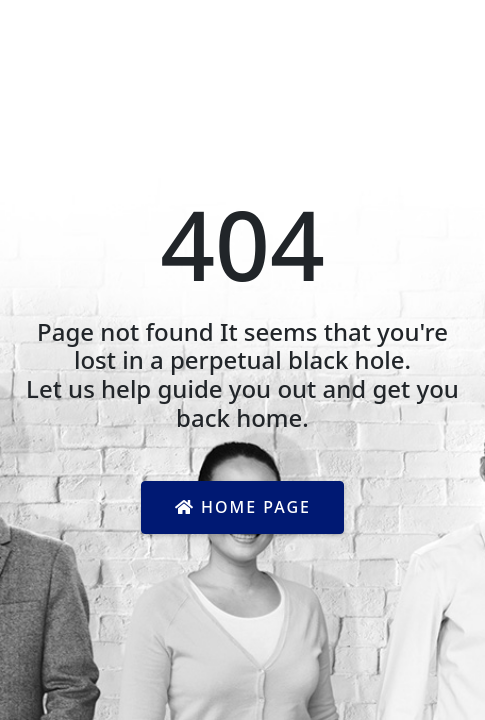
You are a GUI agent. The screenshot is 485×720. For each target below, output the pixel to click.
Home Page (243, 507)
